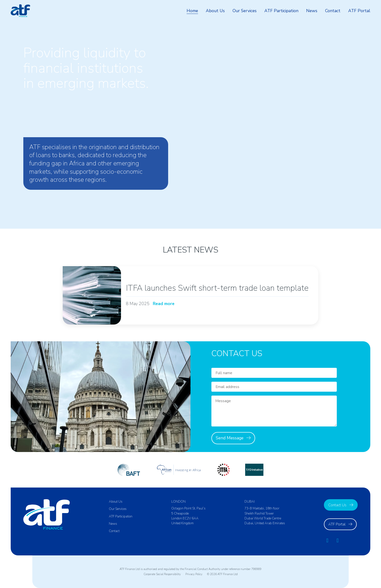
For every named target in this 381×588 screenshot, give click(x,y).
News (312, 11)
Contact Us (337, 505)
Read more (164, 304)
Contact (333, 11)
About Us (215, 11)
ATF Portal (359, 11)
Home (192, 11)
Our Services (244, 11)
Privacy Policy (195, 574)
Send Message (230, 438)
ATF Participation (281, 11)
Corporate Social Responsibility (162, 574)
